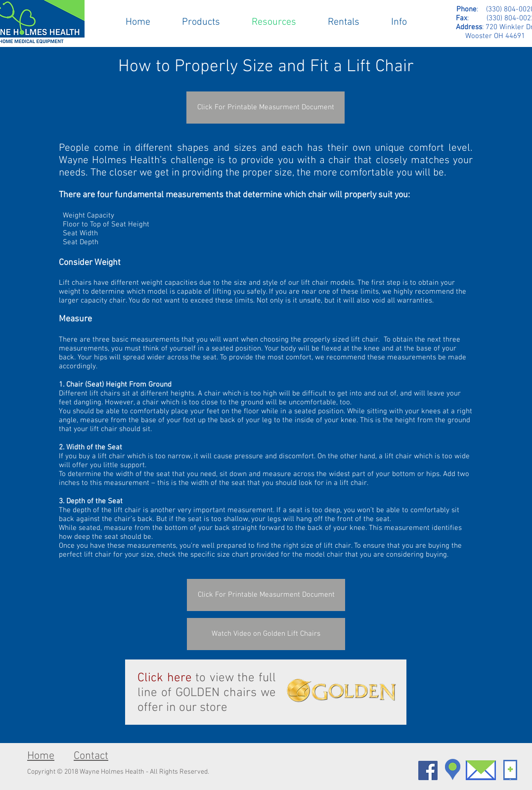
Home (41, 756)
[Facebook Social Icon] (428, 770)
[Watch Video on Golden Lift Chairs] (266, 634)
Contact (91, 756)
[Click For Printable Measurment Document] (266, 108)
